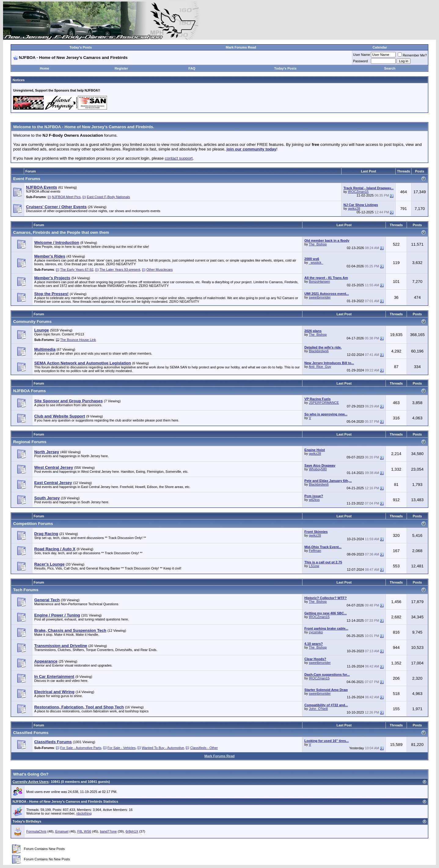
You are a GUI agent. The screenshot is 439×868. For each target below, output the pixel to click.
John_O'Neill (318, 709)
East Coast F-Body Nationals (108, 197)
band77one (108, 831)
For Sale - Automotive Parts (81, 748)
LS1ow (314, 566)
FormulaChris (36, 831)
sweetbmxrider (320, 297)
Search (390, 68)
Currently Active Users (31, 782)
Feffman (315, 551)
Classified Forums (31, 733)
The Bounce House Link (78, 340)
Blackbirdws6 (319, 351)
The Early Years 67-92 (77, 269)
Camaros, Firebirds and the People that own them (61, 232)
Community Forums (32, 322)
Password (360, 61)
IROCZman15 (358, 192)
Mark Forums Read (241, 47)
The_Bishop (318, 244)
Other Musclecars (159, 269)
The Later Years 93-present (120, 269)
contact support (179, 158)
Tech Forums (26, 590)
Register (121, 68)
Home (44, 68)
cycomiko (316, 632)
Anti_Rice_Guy (320, 367)
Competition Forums (33, 524)
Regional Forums (30, 442)
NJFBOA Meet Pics (66, 197)
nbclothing (84, 813)
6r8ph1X (132, 831)
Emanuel (62, 831)
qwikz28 (354, 208)
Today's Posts (80, 47)
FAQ (192, 68)
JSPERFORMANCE (324, 403)
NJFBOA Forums (29, 391)
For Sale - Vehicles (122, 748)
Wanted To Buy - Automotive (163, 748)
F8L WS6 (84, 831)
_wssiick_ (316, 262)
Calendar (380, 47)
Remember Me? (412, 55)
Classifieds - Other (204, 748)
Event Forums (27, 179)
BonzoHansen (319, 281)
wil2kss (314, 500)
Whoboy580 (318, 469)
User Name (362, 55)
